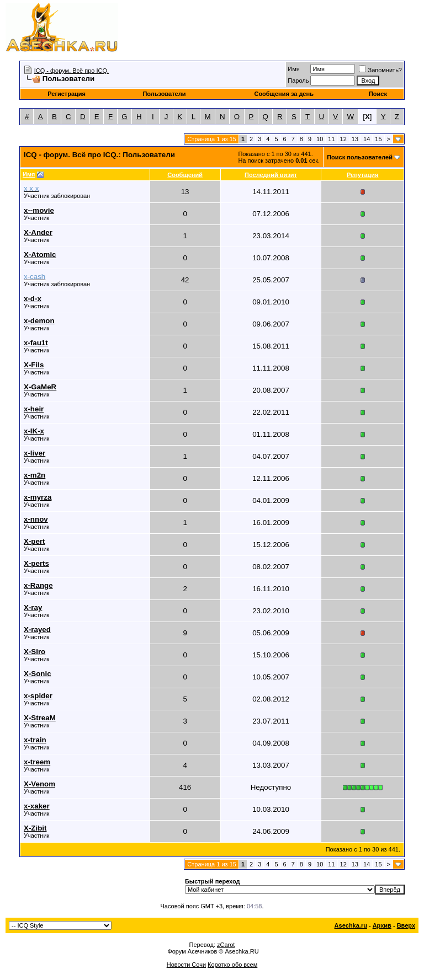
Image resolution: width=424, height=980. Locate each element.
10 (320, 139)
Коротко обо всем (232, 965)
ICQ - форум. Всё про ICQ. (71, 71)
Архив (382, 925)
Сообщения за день (283, 94)
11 (331, 139)
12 (343, 139)
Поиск (378, 94)
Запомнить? (380, 70)
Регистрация (67, 94)
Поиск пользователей (360, 157)
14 (367, 139)
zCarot (226, 945)
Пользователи (164, 94)
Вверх (406, 925)
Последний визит (271, 175)
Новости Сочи (186, 965)
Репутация (363, 175)
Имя (293, 69)
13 (355, 139)
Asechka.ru (351, 925)
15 (378, 139)
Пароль (298, 81)
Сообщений (185, 175)
